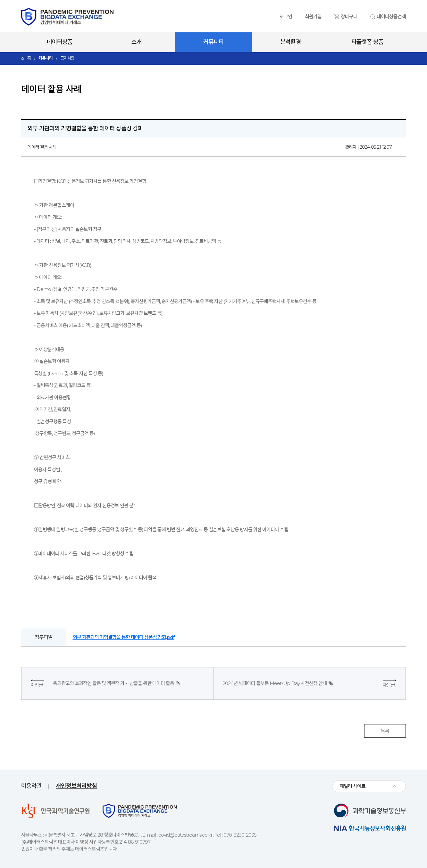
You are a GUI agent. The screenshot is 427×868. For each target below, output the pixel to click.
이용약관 (31, 786)
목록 (385, 731)
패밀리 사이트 (352, 786)
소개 (137, 42)
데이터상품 (60, 42)
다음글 (389, 685)
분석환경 (290, 42)
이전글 (37, 685)
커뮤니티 (213, 42)
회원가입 (313, 17)
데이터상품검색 (391, 17)
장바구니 (349, 17)
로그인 (286, 17)
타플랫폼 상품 (367, 42)
